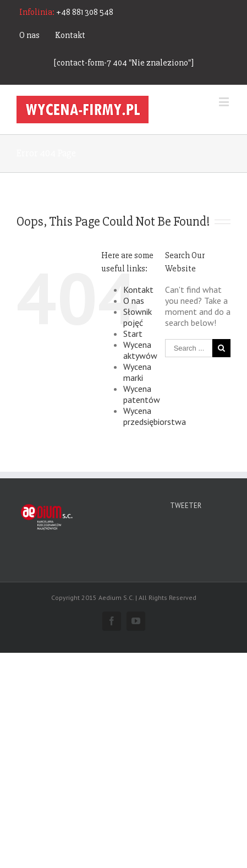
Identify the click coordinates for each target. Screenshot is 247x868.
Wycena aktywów (140, 350)
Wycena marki (137, 372)
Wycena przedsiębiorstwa (155, 416)
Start (133, 334)
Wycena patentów (142, 394)
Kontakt (70, 35)
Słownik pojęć (138, 317)
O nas (29, 35)
